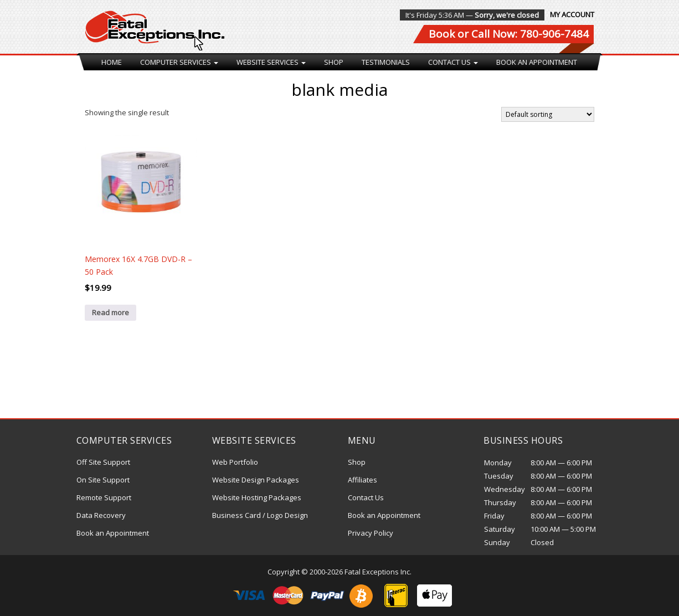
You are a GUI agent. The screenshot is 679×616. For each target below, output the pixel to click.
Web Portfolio (235, 462)
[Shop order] (548, 114)
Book (442, 34)
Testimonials (386, 62)
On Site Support (103, 480)
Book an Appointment (537, 62)
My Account (572, 14)
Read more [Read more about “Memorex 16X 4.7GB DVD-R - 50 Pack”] (110, 312)
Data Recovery (101, 515)
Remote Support (104, 497)
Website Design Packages (256, 480)
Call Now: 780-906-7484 (530, 34)
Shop (334, 62)
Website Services (271, 62)
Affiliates (362, 480)
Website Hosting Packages (257, 497)
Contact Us (453, 62)
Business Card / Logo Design (260, 515)
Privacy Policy (371, 533)
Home (112, 62)
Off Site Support (103, 462)
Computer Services (179, 62)
